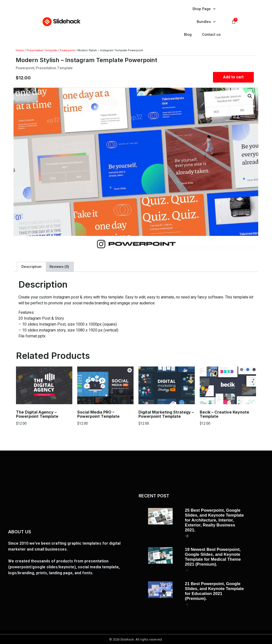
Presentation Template (42, 50)
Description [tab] (31, 267)
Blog (188, 35)
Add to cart (233, 77)
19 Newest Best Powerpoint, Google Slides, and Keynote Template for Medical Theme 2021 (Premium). (213, 557)
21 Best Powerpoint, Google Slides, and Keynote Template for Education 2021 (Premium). (214, 591)
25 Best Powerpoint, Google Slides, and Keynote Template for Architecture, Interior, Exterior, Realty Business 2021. (214, 520)
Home (20, 50)
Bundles (206, 22)
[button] (250, 96)
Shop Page (204, 9)
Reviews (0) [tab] (59, 267)
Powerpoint (67, 50)
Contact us (211, 35)
